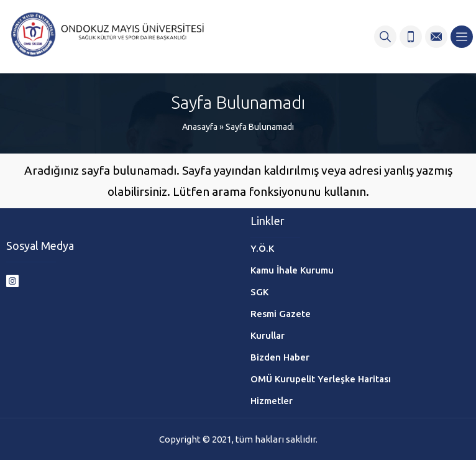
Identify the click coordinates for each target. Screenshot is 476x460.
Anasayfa (200, 127)
